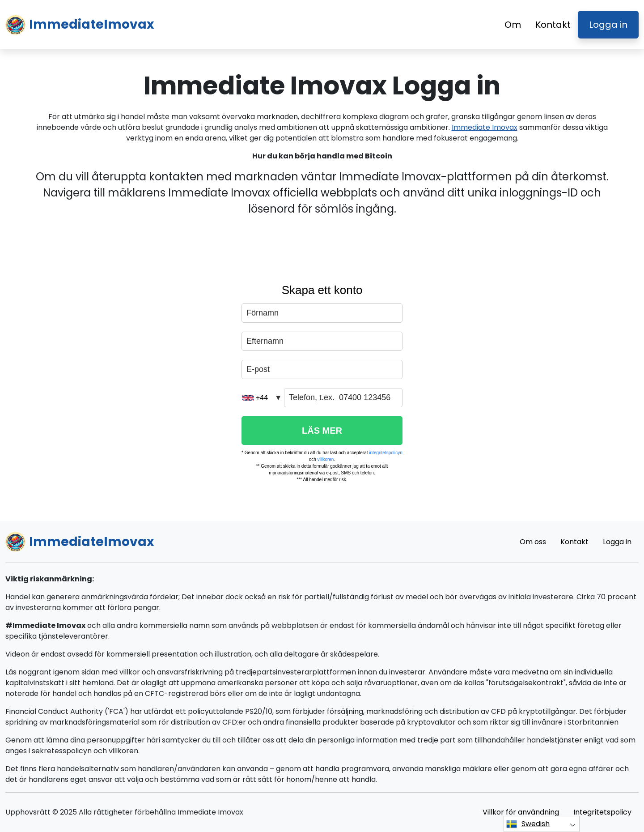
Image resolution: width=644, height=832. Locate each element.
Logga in (608, 25)
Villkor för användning (521, 812)
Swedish (528, 824)
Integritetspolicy (602, 812)
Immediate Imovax (485, 127)
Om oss (533, 542)
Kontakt (553, 25)
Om (513, 25)
